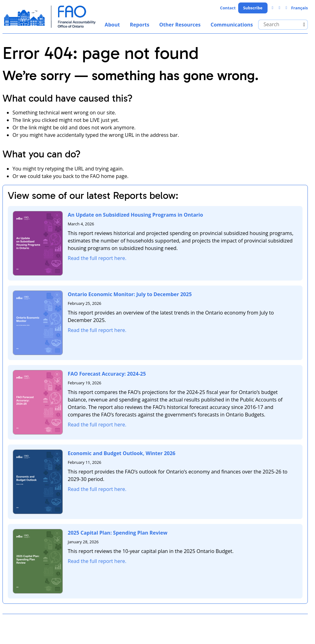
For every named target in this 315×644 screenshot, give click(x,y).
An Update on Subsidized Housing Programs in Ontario (135, 215)
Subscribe (253, 8)
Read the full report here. (97, 258)
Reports (140, 25)
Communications (232, 25)
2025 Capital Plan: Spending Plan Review (118, 533)
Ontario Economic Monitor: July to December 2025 (130, 294)
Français (299, 8)
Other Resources (180, 25)
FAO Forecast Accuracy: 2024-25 (107, 374)
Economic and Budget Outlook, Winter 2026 (122, 453)
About (112, 25)
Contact (228, 8)
